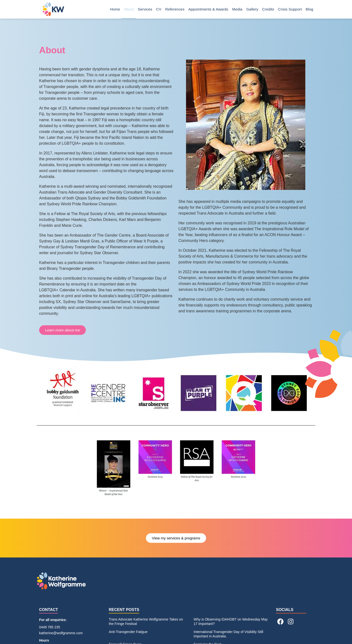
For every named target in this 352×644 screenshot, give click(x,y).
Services (145, 9)
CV (159, 9)
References (175, 9)
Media (237, 9)
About (129, 9)
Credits (268, 9)
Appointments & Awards (208, 9)
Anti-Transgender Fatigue (128, 632)
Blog (311, 9)
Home (115, 9)
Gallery (252, 9)
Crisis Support (290, 9)
